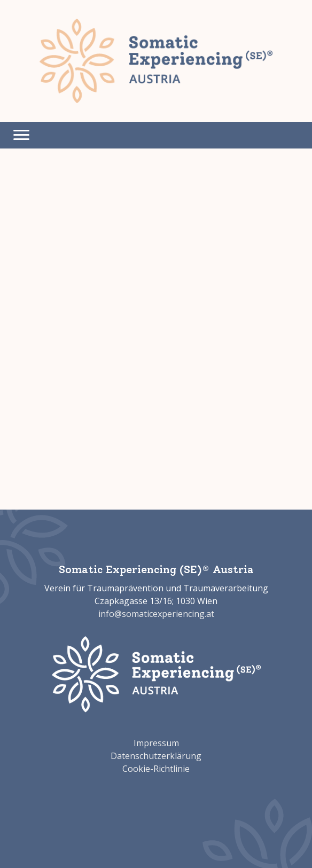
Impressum (156, 743)
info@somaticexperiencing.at (156, 614)
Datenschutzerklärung (156, 756)
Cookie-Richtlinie (156, 769)
